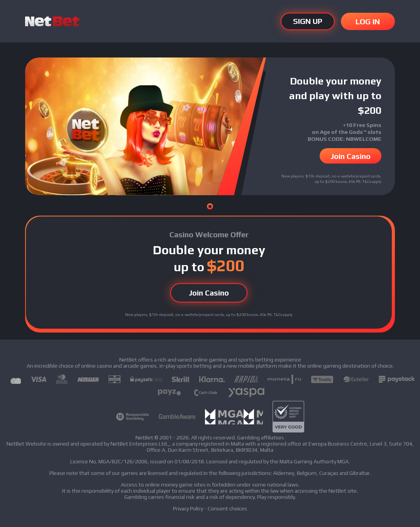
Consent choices (227, 508)
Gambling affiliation (260, 437)
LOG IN (368, 21)
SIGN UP (308, 21)
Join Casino (351, 156)
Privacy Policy (188, 508)
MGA (343, 461)
